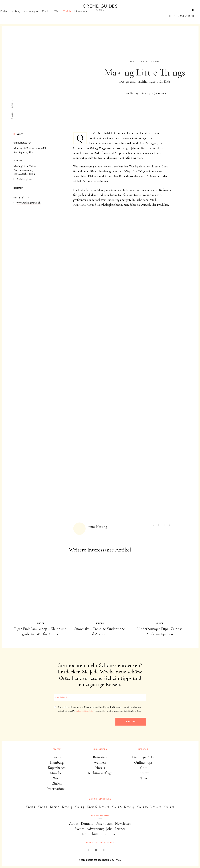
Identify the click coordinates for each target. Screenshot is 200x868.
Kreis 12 (169, 807)
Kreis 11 (156, 807)
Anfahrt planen (25, 179)
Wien (63, 16)
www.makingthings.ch (29, 203)
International (87, 16)
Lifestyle (50, 10)
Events (79, 829)
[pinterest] (104, 851)
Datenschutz (90, 834)
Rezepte (143, 773)
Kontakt (87, 824)
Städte (11, 10)
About (74, 824)
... (15, 193)
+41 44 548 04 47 (22, 197)
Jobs (109, 829)
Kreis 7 (104, 807)
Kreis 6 (92, 807)
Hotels (100, 768)
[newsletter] (112, 851)
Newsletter (123, 824)
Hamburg (21, 16)
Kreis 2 (42, 807)
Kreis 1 (30, 807)
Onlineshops (143, 762)
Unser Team (104, 824)
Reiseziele (100, 757)
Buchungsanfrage (100, 773)
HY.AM (118, 860)
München (52, 16)
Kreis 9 (129, 807)
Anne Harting (131, 93)
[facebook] (88, 851)
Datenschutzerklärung (85, 711)
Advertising (95, 829)
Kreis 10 (142, 807)
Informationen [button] (100, 816)
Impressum (111, 834)
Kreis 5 (79, 807)
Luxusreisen (30, 10)
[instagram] (96, 851)
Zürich (73, 16)
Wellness (100, 762)
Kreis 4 (67, 807)
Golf (143, 768)
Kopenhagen (36, 16)
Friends (120, 829)
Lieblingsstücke (143, 757)
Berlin (9, 16)
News (143, 778)
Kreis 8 (116, 807)
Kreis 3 (55, 807)
